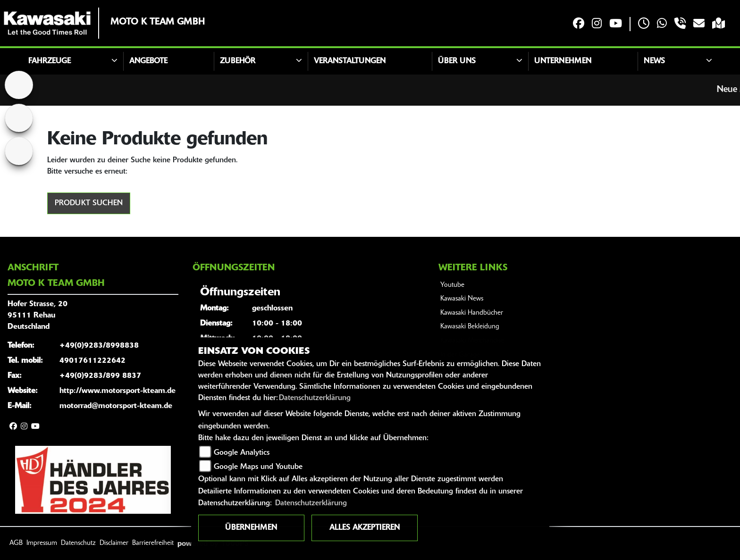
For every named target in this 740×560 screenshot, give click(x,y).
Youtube (452, 285)
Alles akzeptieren (365, 528)
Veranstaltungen (350, 61)
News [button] (654, 61)
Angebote (148, 61)
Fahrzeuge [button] (50, 61)
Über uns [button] (457, 61)
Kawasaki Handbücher (472, 313)
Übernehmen (251, 528)
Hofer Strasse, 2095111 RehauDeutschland (38, 316)
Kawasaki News (462, 299)
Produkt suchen (89, 203)
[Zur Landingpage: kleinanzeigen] (19, 151)
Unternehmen (563, 61)
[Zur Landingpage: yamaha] (19, 118)
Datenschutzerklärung (315, 398)
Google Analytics (242, 453)
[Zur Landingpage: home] (19, 85)
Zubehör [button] (238, 61)
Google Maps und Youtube (258, 467)
